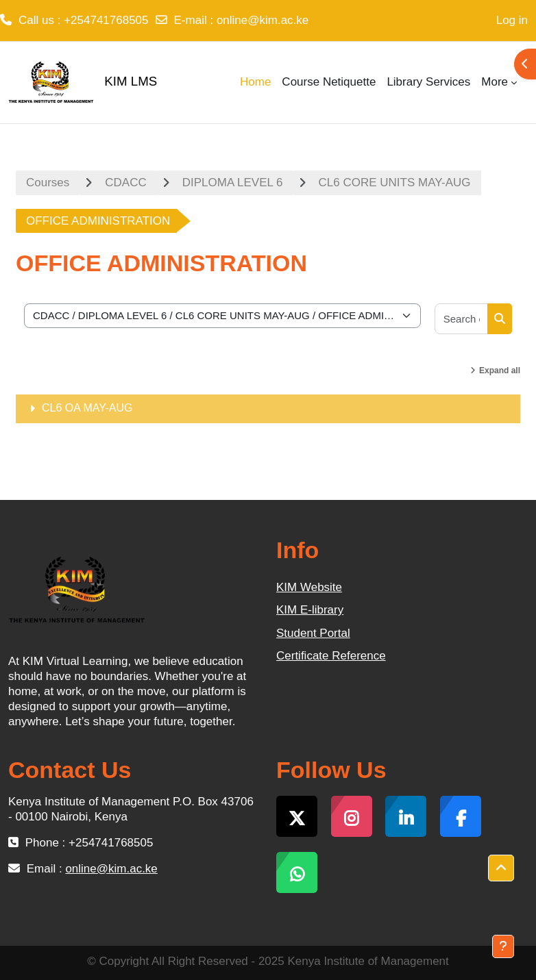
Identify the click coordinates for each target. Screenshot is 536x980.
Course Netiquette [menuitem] (329, 82)
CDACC (125, 183)
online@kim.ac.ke (263, 20)
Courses (48, 183)
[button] (501, 868)
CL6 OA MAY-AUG (87, 408)
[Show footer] (503, 946)
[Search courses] (462, 319)
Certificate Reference (331, 656)
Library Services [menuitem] (428, 82)
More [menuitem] (495, 82)
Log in (512, 20)
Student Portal (313, 633)
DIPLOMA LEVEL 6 (233, 183)
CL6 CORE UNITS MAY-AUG (395, 183)
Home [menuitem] (255, 82)
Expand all (500, 370)
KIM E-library (310, 610)
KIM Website (309, 587)
